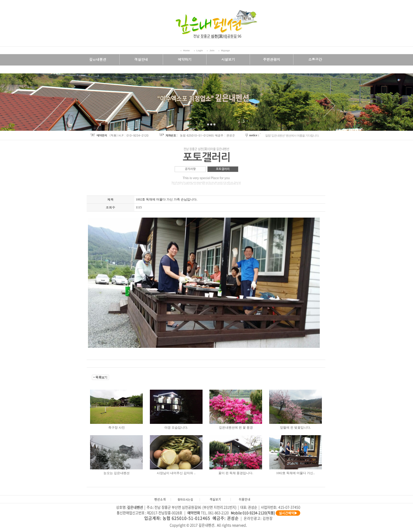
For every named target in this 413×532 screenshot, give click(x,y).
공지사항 (190, 169)
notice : (254, 135)
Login (200, 51)
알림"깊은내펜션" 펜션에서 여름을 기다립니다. (292, 135)
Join (212, 51)
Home (186, 51)
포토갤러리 (223, 169)
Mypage (225, 51)
